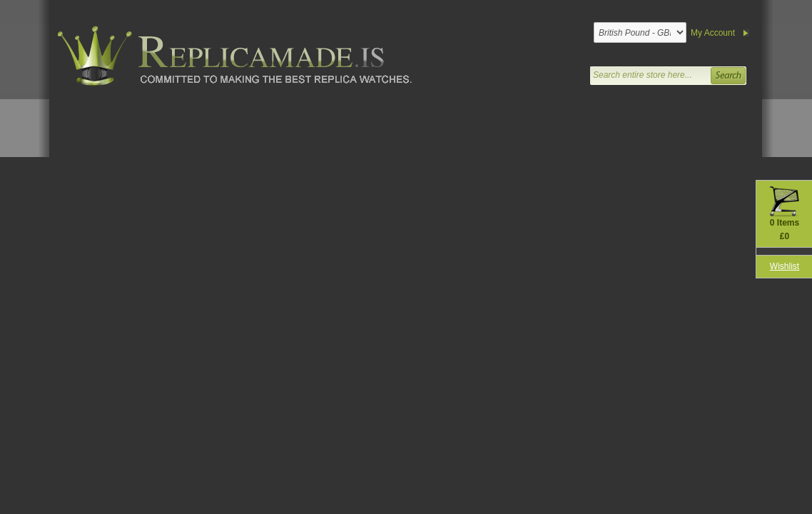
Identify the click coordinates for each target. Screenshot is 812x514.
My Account (713, 33)
